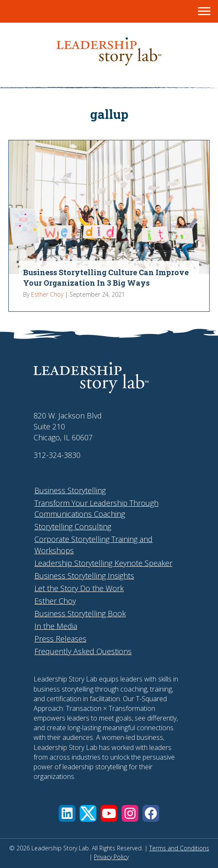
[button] (67, 813)
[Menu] (204, 11)
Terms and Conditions (179, 848)
